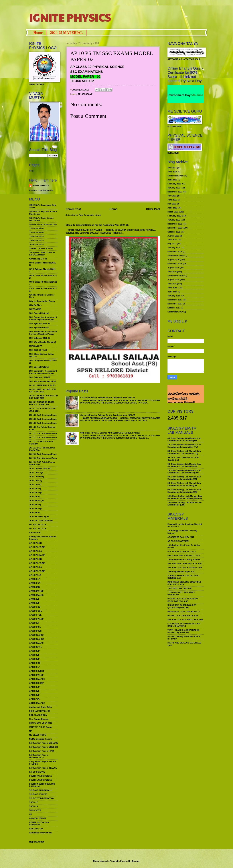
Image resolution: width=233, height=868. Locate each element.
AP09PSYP (34, 659)
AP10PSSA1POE (37, 679)
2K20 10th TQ (36, 481)
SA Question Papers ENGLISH (44, 747)
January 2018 (174, 296)
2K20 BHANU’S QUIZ (39, 517)
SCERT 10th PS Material (41, 780)
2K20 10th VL (35, 485)
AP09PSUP (34, 651)
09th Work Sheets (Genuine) (43, 342)
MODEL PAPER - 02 (85, 77)
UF (30, 814)
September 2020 (175, 256)
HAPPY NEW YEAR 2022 (41, 723)
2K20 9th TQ (35, 505)
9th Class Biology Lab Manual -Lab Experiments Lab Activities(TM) (184, 491)
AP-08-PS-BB (35, 543)
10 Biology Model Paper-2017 (181, 572)
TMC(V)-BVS (35, 810)
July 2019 (172, 272)
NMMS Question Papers (40, 739)
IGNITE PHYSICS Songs (41, 727)
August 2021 (173, 236)
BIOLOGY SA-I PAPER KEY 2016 (183, 616)
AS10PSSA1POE (37, 703)
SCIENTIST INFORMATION (42, 798)
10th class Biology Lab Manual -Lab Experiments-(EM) (184, 504)
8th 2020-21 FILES (38, 525)
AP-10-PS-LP (35, 575)
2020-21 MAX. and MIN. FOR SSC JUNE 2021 (43, 390)
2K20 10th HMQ (36, 477)
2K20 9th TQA (36, 509)
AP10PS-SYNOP (37, 671)
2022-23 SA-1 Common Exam (43, 458)
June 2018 (172, 288)
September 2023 (175, 176)
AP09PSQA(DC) (37, 635)
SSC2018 (33, 806)
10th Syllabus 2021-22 (40, 377)
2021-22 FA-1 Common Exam (43, 415)
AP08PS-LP (35, 579)
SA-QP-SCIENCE (37, 772)
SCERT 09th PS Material (41, 776)
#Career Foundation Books (42, 301)
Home (38, 33)
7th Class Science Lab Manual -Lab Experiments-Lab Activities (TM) (184, 446)
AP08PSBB (34, 587)
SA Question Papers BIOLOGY (44, 743)
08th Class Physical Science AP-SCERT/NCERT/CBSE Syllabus (110, 433)
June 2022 (172, 200)
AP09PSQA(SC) (37, 639)
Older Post (153, 209)
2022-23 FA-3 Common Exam (43, 454)
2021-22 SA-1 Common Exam (43, 433)
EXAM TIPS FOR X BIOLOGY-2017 (184, 556)
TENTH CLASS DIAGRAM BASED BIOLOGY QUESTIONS (183, 631)
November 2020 (175, 252)
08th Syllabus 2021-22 (40, 324)
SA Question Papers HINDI (42, 751)
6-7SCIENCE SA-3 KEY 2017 (181, 537)
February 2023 (174, 184)
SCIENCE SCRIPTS (38, 794)
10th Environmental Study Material (184, 560)
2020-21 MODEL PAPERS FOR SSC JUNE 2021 (43, 397)
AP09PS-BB (35, 607)
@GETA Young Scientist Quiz (43, 224)
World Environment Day (180, 95)
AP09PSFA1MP (36, 619)
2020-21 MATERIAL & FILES (42, 385)
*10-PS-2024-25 (36, 244)
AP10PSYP (34, 695)
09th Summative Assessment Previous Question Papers (43, 333)
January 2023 (174, 188)
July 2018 (172, 284)
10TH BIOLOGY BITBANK (180, 588)
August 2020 (173, 260)
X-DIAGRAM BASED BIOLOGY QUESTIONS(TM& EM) (182, 606)
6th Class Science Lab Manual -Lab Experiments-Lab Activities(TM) (184, 439)
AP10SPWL (34, 699)
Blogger (136, 861)
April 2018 (172, 292)
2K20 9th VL (35, 513)
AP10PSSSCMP (85, 94)
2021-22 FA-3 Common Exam (43, 423)
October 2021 (174, 232)
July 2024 (172, 168)
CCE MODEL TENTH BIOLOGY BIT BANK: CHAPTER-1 (184, 625)
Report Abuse (37, 842)
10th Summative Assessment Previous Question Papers (43, 372)
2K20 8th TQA (36, 493)
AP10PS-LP (35, 667)
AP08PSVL (34, 599)
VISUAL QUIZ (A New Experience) (39, 823)
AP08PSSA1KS (36, 595)
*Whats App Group (38, 259)
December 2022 (175, 192)
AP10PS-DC (35, 663)
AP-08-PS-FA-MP (37, 547)
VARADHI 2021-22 (38, 818)
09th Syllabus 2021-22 (40, 338)
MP (31, 731)
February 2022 (174, 216)
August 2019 (173, 268)
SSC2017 (33, 802)
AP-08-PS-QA (35, 551)
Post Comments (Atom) (90, 215)
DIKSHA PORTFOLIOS (40, 711)
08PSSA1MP (35, 309)
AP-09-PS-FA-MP (37, 563)
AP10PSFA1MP (36, 675)
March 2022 (173, 212)
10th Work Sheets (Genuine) (43, 381)
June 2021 (172, 240)
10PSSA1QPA (36, 346)
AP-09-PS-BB (35, 559)
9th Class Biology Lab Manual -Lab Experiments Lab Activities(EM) (184, 484)
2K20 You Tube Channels (41, 521)
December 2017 (175, 300)
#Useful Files (35, 305)
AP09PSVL (34, 655)
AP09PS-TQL (35, 615)
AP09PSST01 (35, 647)
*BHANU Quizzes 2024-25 (41, 248)
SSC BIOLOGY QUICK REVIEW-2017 (185, 568)
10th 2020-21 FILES (38, 350)
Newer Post (73, 209)
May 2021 (172, 244)
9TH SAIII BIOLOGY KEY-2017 (182, 552)
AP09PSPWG (35, 631)
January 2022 (174, 220)
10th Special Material (39, 367)
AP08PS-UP (35, 583)
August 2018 (173, 280)
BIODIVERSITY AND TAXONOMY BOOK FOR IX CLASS (183, 600)
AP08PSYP (34, 603)
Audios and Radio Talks (40, 707)
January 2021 (174, 248)
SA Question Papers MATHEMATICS (39, 756)
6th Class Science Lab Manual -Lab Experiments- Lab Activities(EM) (184, 465)
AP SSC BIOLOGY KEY (178, 541)
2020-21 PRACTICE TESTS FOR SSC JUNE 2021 (42, 403)
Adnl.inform (35, 533)
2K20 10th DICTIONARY (40, 469)
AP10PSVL (34, 691)
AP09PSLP (34, 623)
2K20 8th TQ (35, 489)
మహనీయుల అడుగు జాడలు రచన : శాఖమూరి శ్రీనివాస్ (183, 391)
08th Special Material (39, 313)
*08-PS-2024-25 (36, 236)
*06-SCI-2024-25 (37, 228)
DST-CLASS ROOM (38, 715)
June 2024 (172, 172)
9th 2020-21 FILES (38, 529)
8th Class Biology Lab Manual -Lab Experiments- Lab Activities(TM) (184, 452)
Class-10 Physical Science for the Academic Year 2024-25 (108, 415)
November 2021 (175, 228)
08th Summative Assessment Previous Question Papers (43, 318)
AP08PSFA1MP (36, 591)
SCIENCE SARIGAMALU (41, 790)
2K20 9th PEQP (36, 501)
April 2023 (172, 180)
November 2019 (175, 264)
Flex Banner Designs (39, 719)
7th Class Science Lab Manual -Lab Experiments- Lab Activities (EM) (184, 472)
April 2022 (172, 208)
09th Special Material (39, 328)
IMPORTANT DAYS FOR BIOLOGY (184, 612)
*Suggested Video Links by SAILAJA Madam (42, 254)
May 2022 (172, 204)
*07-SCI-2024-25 (37, 232)
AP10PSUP (34, 687)
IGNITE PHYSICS (70, 17)
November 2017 (175, 304)
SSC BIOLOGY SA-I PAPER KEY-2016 (185, 620)
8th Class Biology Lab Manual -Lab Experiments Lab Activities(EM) (184, 478)
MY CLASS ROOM (38, 735)
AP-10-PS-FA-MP (37, 571)
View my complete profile (41, 190)
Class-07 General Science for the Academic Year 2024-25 (97, 225)
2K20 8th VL (35, 497)
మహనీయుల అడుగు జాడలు (41, 833)
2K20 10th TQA (36, 473)
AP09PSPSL (35, 627)
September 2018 (175, 276)
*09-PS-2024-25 (36, 240)
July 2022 (172, 196)
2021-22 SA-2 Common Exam (43, 437)
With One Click (36, 829)
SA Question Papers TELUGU (43, 768)
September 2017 (175, 312)
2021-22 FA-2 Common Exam (43, 419)
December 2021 (175, 224)
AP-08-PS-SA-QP (37, 555)
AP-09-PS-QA (35, 567)
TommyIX (115, 861)
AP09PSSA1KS (36, 643)
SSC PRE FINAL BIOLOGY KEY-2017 (185, 564)
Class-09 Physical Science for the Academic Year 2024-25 (108, 397)
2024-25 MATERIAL (66, 33)
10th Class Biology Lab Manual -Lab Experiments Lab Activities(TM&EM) (185, 497)
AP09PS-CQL (35, 611)
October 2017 (174, 308)
